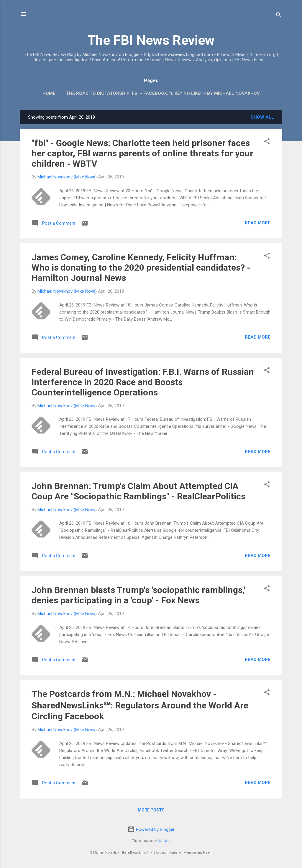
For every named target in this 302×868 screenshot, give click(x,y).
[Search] (279, 16)
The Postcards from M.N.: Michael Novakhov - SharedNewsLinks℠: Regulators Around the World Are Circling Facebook (140, 705)
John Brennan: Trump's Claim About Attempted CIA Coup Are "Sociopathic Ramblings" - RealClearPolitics (138, 491)
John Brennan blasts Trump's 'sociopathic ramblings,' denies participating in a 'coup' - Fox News (138, 595)
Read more (258, 223)
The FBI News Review (151, 40)
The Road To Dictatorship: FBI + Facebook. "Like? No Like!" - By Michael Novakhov (163, 93)
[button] (267, 142)
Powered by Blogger (151, 829)
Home (49, 93)
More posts (151, 810)
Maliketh (164, 841)
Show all (262, 117)
